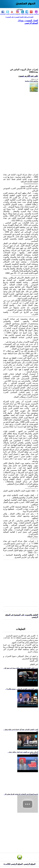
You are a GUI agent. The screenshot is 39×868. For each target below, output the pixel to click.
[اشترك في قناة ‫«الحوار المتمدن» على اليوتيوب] (19, 17)
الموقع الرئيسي (31, 23)
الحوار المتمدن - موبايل (28, 20)
